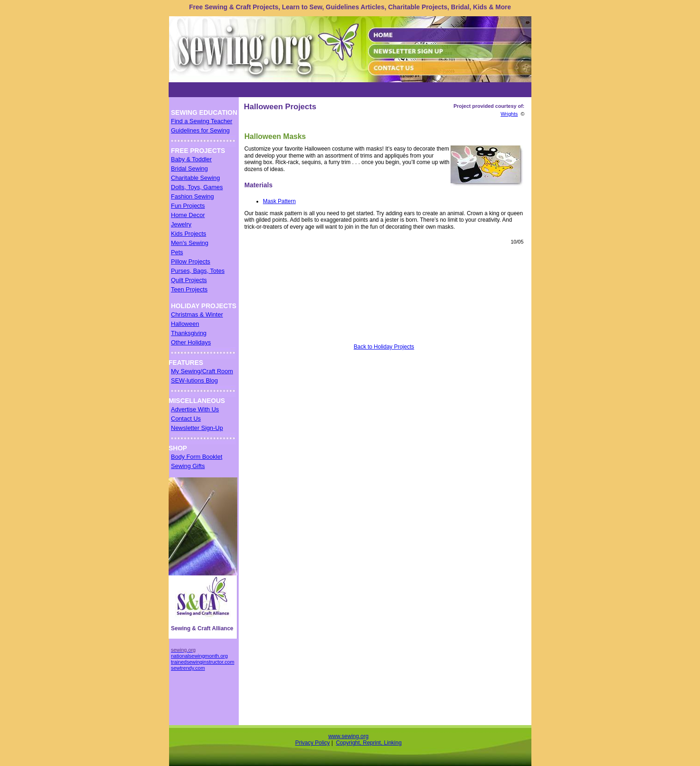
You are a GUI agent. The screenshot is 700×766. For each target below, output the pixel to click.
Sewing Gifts (188, 466)
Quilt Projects (189, 280)
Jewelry (181, 224)
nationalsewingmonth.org (199, 656)
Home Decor (188, 215)
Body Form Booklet (197, 457)
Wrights (509, 114)
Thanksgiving (189, 333)
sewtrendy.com (188, 668)
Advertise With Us (195, 409)
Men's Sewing (190, 243)
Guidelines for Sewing (200, 130)
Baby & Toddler (191, 159)
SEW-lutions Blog (194, 380)
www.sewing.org (349, 736)
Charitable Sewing (196, 178)
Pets (177, 252)
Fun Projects (188, 206)
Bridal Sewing (190, 168)
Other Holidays (191, 342)
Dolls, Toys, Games (197, 187)
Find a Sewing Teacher (202, 121)
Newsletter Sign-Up (197, 428)
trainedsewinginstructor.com (203, 662)
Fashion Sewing (193, 196)
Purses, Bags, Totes (198, 271)
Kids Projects (189, 234)
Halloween (185, 324)
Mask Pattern (279, 201)
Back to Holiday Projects (384, 347)
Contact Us (186, 419)
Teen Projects (189, 289)
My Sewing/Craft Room (202, 371)
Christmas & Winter (197, 314)
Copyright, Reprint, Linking (369, 743)
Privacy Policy (312, 743)
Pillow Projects (191, 261)
